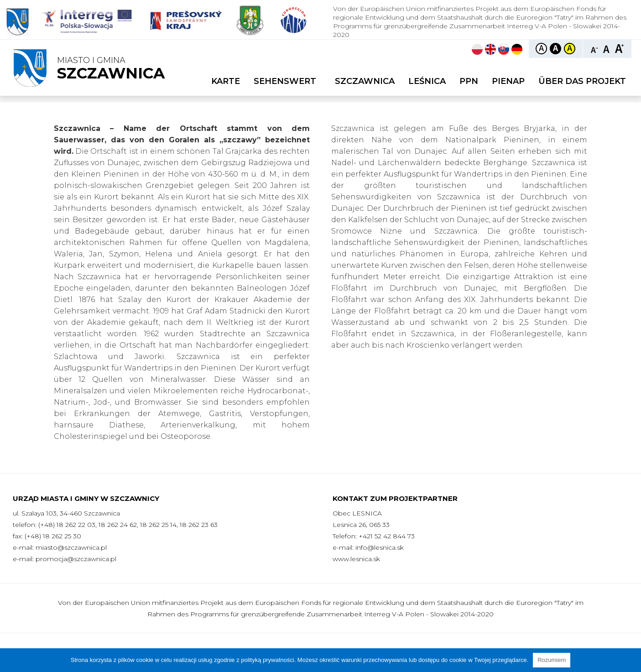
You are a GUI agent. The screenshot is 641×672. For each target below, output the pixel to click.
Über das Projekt (582, 81)
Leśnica (427, 81)
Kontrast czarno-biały (555, 49)
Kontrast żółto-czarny (570, 49)
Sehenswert (287, 81)
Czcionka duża (619, 48)
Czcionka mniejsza (595, 48)
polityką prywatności (267, 660)
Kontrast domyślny (541, 49)
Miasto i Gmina (111, 69)
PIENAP (508, 81)
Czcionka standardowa (607, 48)
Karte (226, 81)
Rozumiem (552, 660)
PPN (469, 81)
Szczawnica (365, 81)
